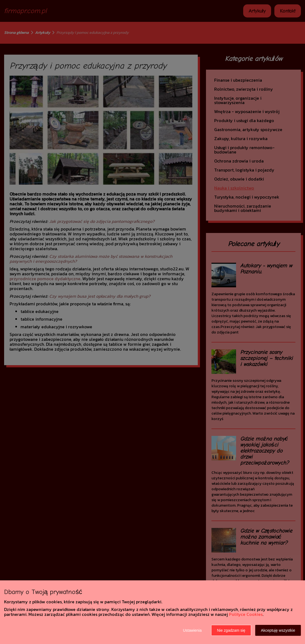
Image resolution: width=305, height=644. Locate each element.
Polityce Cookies (246, 614)
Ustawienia (192, 630)
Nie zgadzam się (231, 630)
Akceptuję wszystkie (278, 630)
